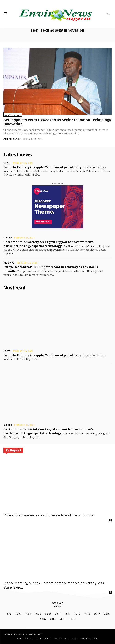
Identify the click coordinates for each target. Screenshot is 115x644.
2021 (58, 614)
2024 (28, 614)
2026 (9, 614)
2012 (72, 619)
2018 (87, 614)
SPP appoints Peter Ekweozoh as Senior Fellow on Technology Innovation (57, 122)
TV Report (13, 450)
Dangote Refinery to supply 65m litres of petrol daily (42, 167)
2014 (53, 619)
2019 (77, 614)
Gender (8, 238)
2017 (97, 614)
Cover (7, 163)
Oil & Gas (9, 263)
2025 (18, 614)
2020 (68, 614)
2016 (107, 614)
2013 (63, 619)
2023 (38, 614)
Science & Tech (13, 115)
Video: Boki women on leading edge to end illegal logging (49, 515)
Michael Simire (12, 139)
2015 (43, 619)
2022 (48, 614)
